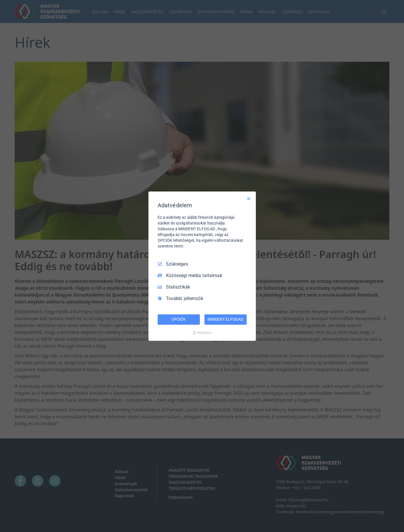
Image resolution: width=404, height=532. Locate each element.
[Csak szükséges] (249, 198)
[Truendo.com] (202, 333)
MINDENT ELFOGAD (225, 319)
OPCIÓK (179, 319)
